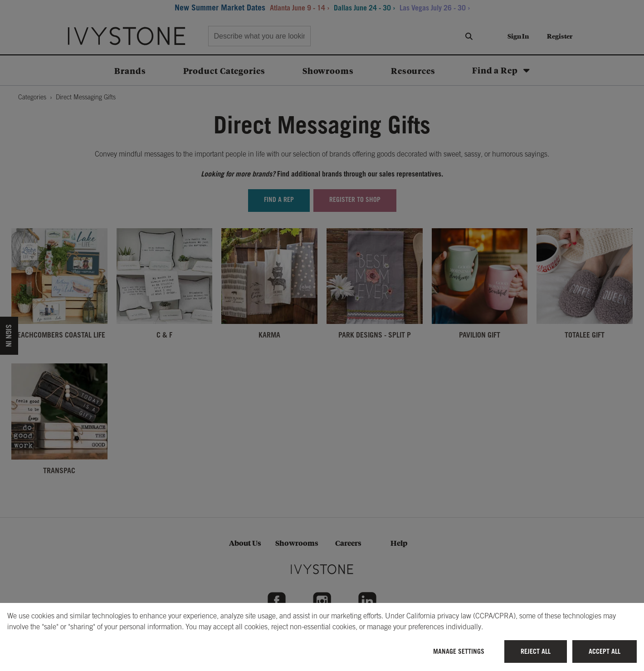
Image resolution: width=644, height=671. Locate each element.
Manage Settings (459, 651)
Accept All (605, 651)
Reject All (536, 651)
